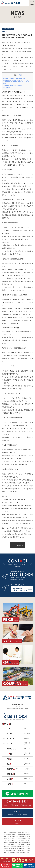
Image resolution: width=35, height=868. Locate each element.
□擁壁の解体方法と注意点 (12, 85)
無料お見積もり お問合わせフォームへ (22, 589)
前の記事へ (5, 545)
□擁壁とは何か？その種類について (15, 79)
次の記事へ (30, 545)
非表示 (19, 75)
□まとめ (6, 88)
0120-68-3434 (21, 574)
